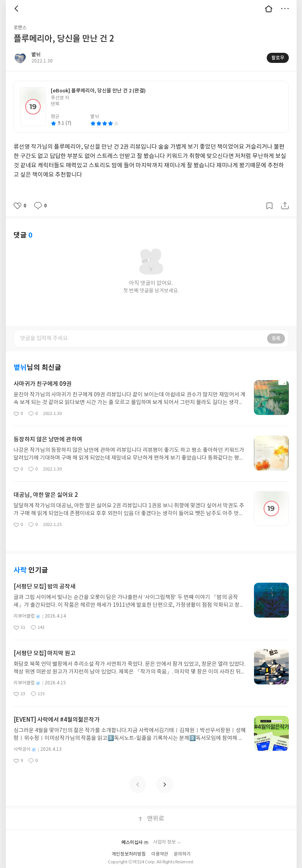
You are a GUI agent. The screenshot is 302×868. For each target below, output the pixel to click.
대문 (269, 9)
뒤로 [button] (17, 9)
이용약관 (160, 854)
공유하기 (285, 206)
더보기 (285, 9)
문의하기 (182, 854)
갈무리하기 (269, 206)
